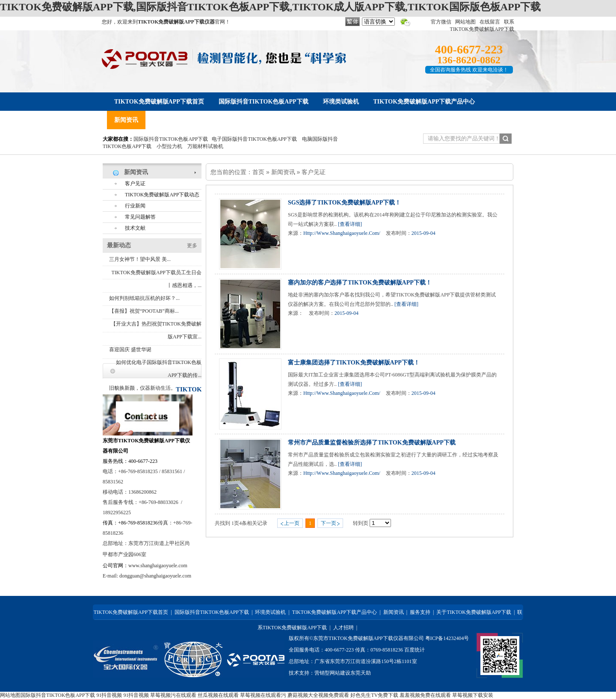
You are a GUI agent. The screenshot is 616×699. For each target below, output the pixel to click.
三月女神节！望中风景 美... (140, 259)
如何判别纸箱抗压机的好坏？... (144, 298)
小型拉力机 (169, 146)
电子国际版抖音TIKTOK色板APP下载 (254, 139)
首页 (258, 172)
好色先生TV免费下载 (374, 695)
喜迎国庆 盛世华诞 (130, 349)
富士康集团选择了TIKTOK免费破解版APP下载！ (354, 363)
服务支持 (420, 612)
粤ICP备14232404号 (447, 638)
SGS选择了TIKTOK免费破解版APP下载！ (344, 203)
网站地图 (465, 22)
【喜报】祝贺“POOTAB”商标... (144, 311)
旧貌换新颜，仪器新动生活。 (142, 388)
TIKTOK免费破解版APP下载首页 (131, 612)
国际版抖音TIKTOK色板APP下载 (171, 139)
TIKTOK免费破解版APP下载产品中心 (335, 612)
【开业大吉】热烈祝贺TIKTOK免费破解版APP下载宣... (156, 330)
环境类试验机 (270, 612)
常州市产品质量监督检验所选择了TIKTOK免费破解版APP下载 (372, 443)
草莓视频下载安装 (473, 695)
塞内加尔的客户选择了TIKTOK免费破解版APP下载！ (360, 283)
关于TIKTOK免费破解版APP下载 (474, 612)
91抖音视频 (109, 695)
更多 (192, 246)
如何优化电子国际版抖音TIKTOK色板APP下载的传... (159, 369)
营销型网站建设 (332, 673)
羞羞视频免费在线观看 (425, 695)
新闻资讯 (283, 172)
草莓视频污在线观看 (173, 695)
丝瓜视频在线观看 (218, 695)
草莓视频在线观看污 (263, 695)
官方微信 (441, 22)
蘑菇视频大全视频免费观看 (318, 695)
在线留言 (490, 22)
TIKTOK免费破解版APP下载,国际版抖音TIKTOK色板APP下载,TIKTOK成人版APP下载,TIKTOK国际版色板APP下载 (270, 7)
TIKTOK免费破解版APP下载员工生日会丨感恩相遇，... (157, 279)
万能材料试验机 (205, 146)
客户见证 (314, 172)
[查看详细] (350, 224)
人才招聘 (344, 628)
